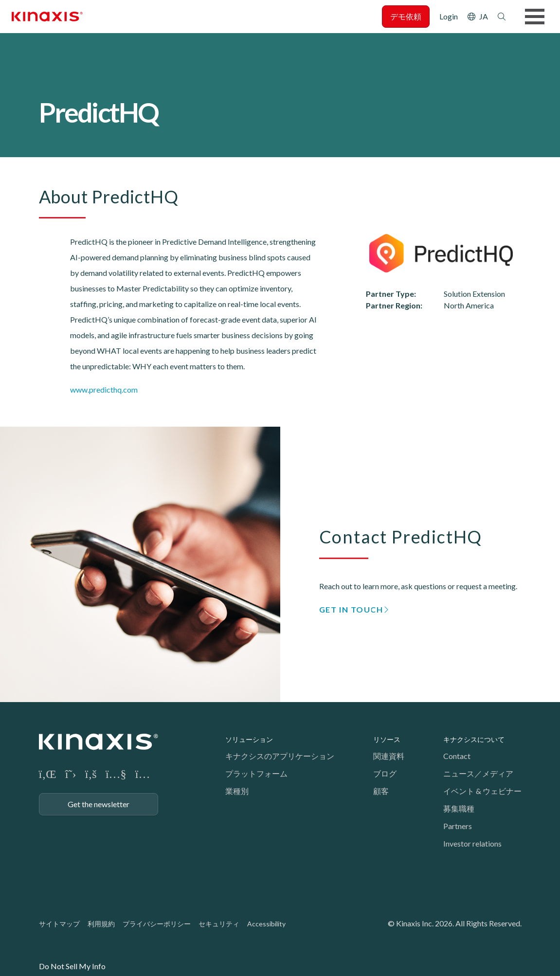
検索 (502, 17)
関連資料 (389, 756)
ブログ (385, 773)
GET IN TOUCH (351, 609)
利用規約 (101, 924)
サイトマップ (59, 924)
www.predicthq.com (104, 389)
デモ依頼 (406, 16)
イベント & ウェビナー (482, 791)
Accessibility (266, 924)
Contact (457, 756)
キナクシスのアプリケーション (280, 756)
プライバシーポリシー (157, 924)
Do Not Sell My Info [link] (72, 966)
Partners (458, 826)
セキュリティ (219, 924)
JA (484, 16)
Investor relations (472, 843)
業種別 (237, 791)
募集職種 (459, 808)
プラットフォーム (256, 773)
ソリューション (249, 739)
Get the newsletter (99, 804)
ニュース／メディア (478, 773)
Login (449, 16)
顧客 (381, 791)
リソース (387, 739)
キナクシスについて (474, 739)
